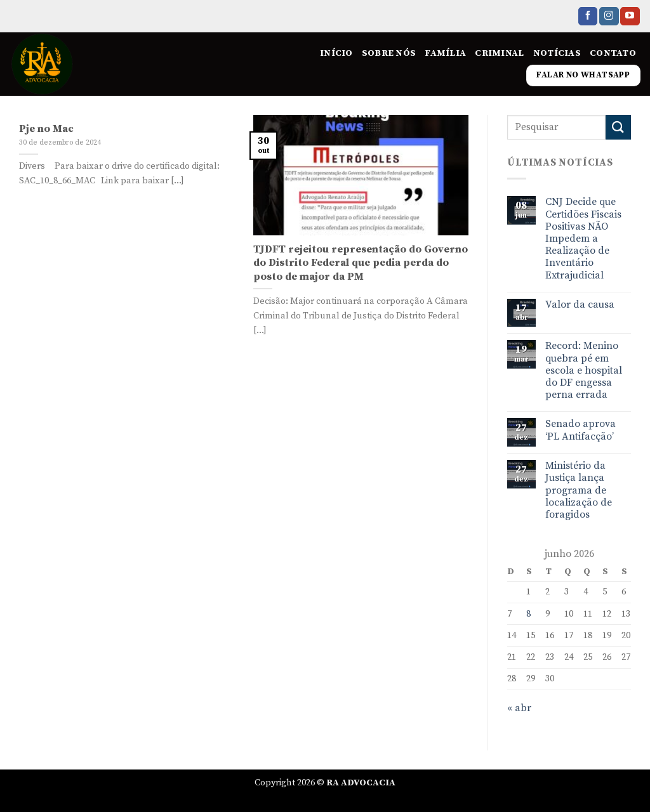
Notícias (557, 53)
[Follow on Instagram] (609, 16)
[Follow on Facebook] (588, 16)
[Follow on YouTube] (630, 16)
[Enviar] (618, 127)
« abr (519, 708)
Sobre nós (389, 53)
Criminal (499, 53)
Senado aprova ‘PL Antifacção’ (580, 430)
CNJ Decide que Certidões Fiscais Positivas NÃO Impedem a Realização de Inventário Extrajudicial (583, 239)
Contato (613, 53)
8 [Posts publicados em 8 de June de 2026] (528, 614)
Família (445, 53)
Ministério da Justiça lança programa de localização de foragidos (579, 490)
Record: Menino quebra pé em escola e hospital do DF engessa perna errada (584, 370)
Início (336, 53)
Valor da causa (580, 305)
